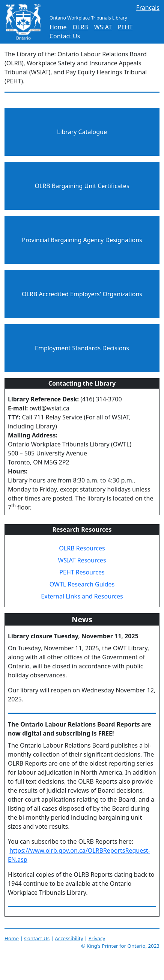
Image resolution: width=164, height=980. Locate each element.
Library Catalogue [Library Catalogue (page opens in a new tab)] (82, 132)
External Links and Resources (82, 596)
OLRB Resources (82, 548)
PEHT (125, 27)
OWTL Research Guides (82, 584)
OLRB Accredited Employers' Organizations (82, 294)
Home (58, 27)
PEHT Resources (82, 572)
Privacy (97, 938)
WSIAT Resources (82, 560)
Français (148, 8)
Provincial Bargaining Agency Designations (82, 240)
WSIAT (103, 27)
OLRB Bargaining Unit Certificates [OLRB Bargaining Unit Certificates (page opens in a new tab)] (82, 186)
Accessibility (69, 938)
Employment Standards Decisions (82, 348)
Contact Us (65, 36)
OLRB (80, 27)
